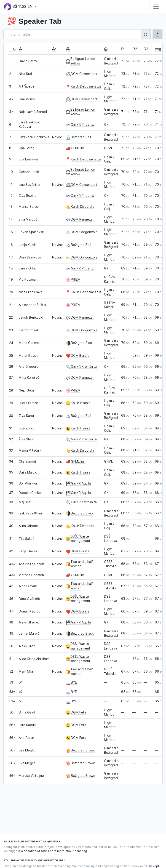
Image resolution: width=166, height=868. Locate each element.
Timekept (152, 866)
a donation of (34, 851)
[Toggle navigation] (156, 7)
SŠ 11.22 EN (19, 7)
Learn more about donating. (68, 851)
